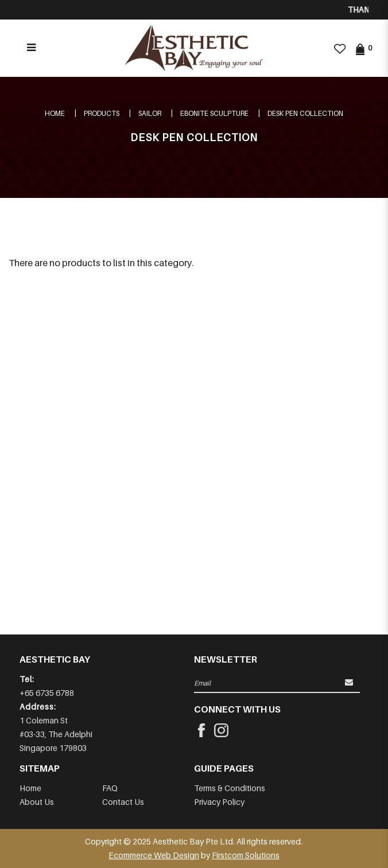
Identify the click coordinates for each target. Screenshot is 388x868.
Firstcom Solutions (246, 855)
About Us (37, 802)
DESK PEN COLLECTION (305, 113)
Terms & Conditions (230, 788)
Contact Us (123, 802)
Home (55, 113)
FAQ (110, 788)
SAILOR (150, 113)
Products (102, 113)
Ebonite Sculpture (214, 113)
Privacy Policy (219, 802)
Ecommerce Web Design (154, 855)
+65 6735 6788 (47, 693)
